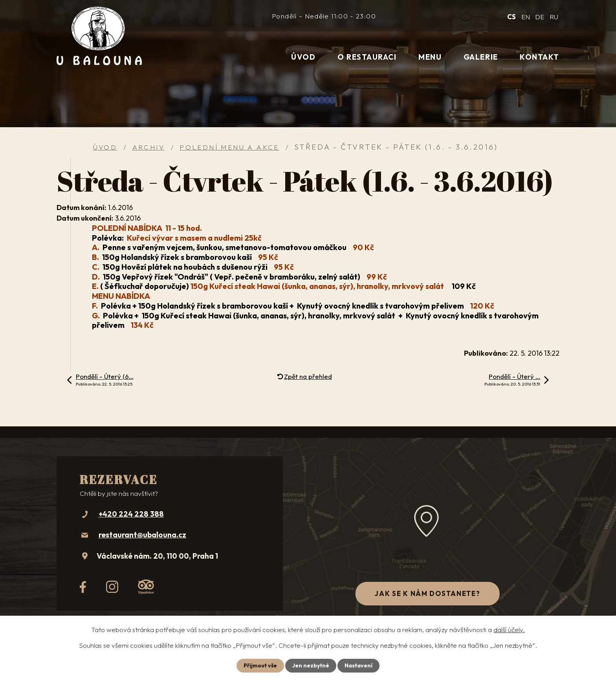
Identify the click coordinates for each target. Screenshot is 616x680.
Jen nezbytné (311, 665)
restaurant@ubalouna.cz (142, 535)
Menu (430, 57)
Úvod (303, 57)
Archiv (148, 147)
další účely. (509, 630)
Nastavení (358, 665)
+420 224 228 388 (131, 514)
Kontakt (540, 57)
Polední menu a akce (229, 147)
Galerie (481, 57)
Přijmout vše (260, 665)
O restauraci (367, 57)
